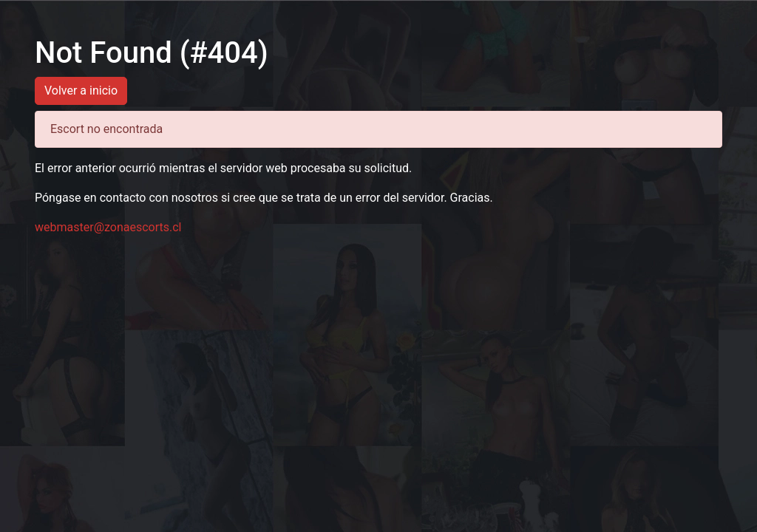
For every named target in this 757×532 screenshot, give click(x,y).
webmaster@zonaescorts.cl (108, 227)
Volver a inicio (81, 91)
